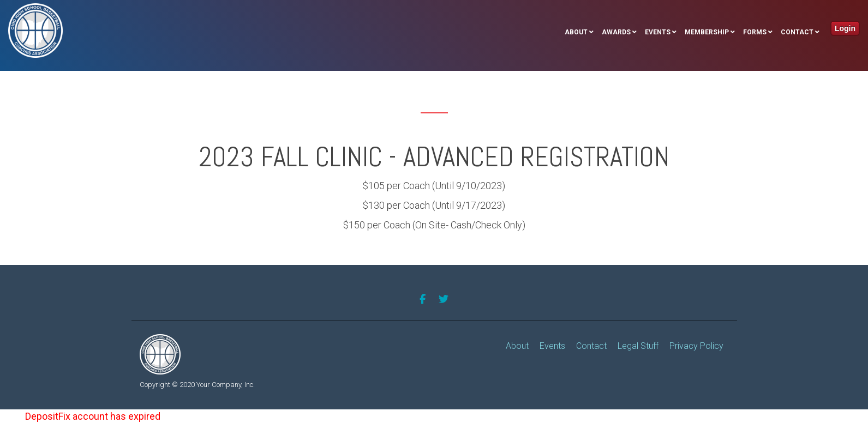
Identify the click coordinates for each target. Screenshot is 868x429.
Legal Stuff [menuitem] (638, 346)
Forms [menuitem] (755, 32)
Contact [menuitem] (797, 32)
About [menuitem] (576, 32)
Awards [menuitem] (616, 32)
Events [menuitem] (658, 32)
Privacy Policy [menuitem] (696, 346)
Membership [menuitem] (707, 32)
